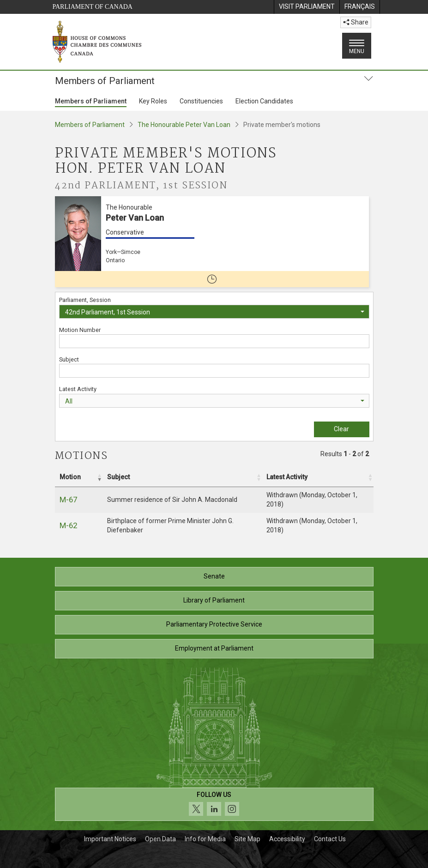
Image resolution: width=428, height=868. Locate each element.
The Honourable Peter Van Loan (184, 125)
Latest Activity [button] (287, 477)
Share (356, 22)
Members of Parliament (91, 101)
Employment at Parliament (214, 648)
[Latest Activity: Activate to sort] (318, 477)
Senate (214, 576)
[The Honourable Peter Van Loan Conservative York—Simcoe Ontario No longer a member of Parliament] (212, 242)
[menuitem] (307, 7)
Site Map (247, 839)
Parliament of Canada (93, 7)
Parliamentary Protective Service (214, 624)
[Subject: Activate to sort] (182, 477)
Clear (341, 429)
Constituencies (201, 101)
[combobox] (214, 312)
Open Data (160, 839)
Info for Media (205, 839)
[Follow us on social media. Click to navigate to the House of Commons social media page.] (214, 805)
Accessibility (287, 839)
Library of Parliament (214, 600)
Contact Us (330, 839)
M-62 (68, 525)
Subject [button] (118, 477)
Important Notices (110, 839)
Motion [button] (70, 477)
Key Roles (153, 101)
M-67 (68, 500)
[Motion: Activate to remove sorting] (79, 477)
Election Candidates (264, 101)
